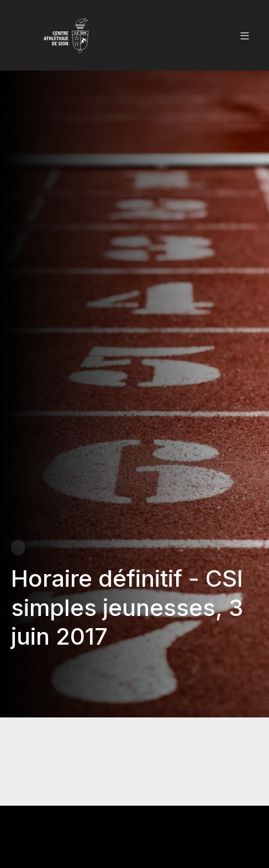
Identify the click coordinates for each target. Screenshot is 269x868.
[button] (245, 35)
